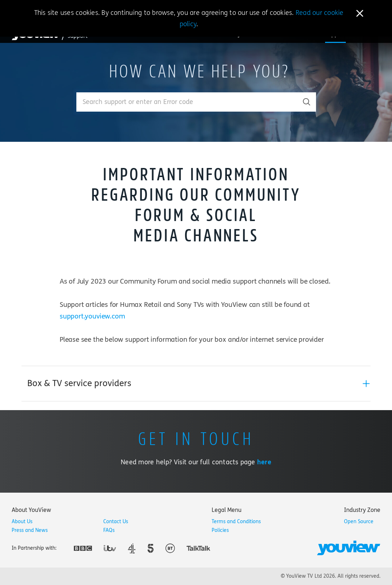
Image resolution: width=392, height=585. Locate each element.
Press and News (30, 530)
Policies (220, 530)
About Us (22, 522)
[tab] (196, 384)
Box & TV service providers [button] (79, 383)
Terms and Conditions (236, 522)
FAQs (109, 530)
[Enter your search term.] (187, 102)
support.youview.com (92, 316)
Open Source (359, 522)
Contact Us (116, 522)
